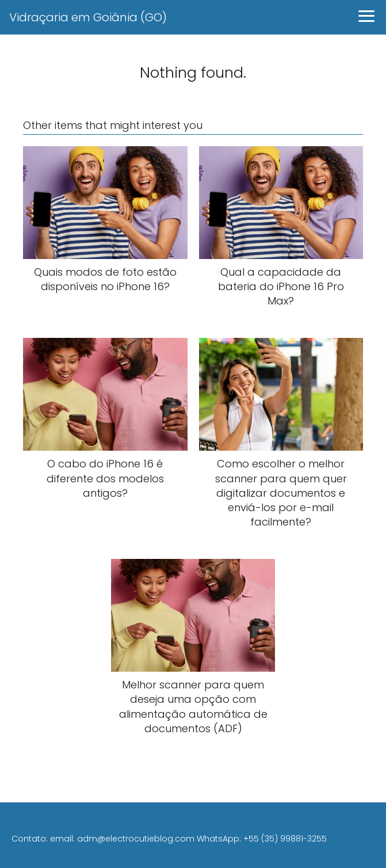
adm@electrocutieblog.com (136, 839)
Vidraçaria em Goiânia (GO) (88, 17)
